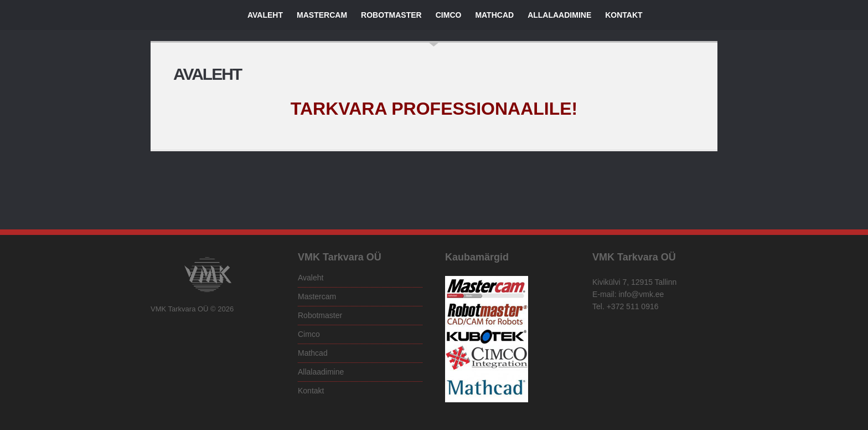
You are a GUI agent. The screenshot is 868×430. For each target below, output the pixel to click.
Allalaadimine (559, 15)
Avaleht (265, 15)
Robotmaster (391, 15)
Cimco (449, 15)
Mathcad (494, 15)
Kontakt (624, 15)
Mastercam (322, 15)
